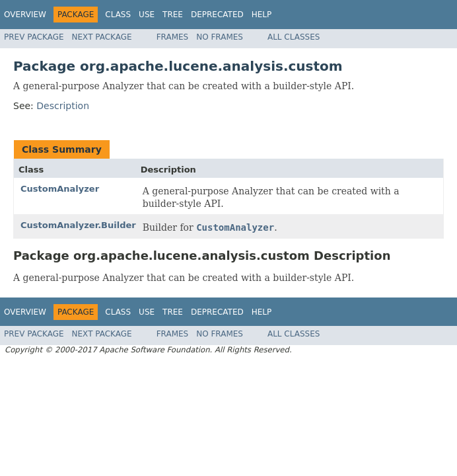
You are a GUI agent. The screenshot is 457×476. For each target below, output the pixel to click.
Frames (173, 37)
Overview (25, 15)
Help (262, 15)
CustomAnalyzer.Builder (78, 225)
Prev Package (34, 37)
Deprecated (217, 15)
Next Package (102, 37)
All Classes (294, 37)
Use (147, 15)
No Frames (220, 37)
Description (63, 106)
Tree (173, 15)
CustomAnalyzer (60, 189)
